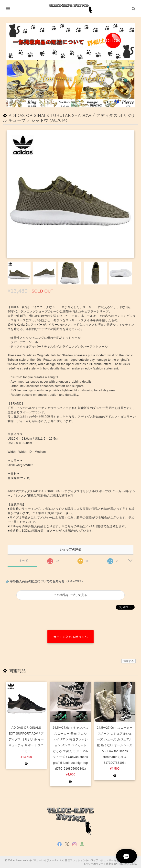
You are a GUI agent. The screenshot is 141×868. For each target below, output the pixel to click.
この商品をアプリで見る (70, 595)
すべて (24, 561)
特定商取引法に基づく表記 (121, 864)
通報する (129, 661)
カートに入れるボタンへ (70, 637)
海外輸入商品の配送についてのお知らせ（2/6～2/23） (47, 581)
